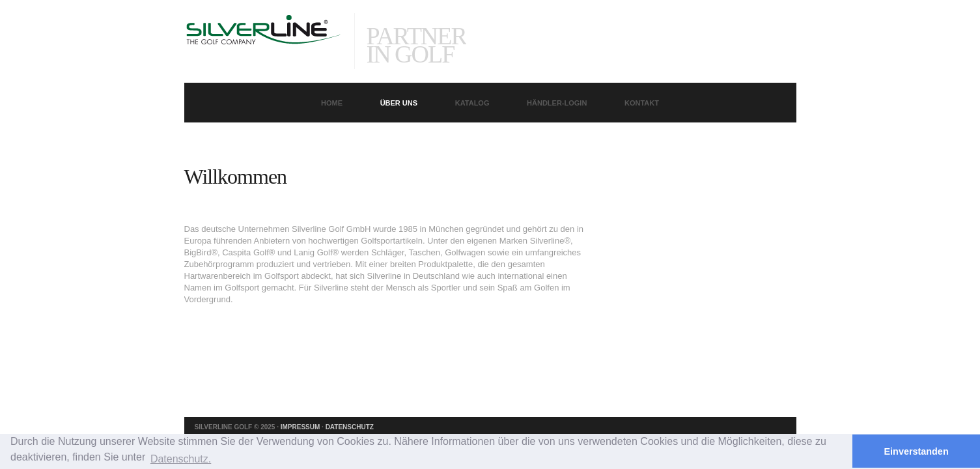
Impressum (301, 427)
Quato (263, 43)
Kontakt (642, 103)
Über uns (399, 103)
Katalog (472, 103)
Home (332, 103)
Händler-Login (557, 103)
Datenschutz (350, 427)
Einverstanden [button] (917, 451)
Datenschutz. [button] (181, 459)
